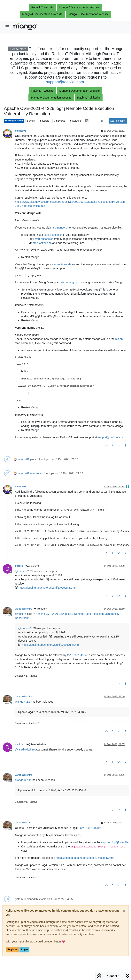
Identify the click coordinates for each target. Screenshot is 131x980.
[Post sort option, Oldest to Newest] (102, 121)
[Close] (124, 911)
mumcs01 (21, 131)
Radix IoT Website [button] (42, 7)
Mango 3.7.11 (23, 780)
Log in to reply (118, 121)
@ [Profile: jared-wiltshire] (25, 750)
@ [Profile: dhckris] (21, 614)
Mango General (14, 121)
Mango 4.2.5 (23, 702)
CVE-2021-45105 (91, 828)
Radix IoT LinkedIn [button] (89, 98)
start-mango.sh (59, 228)
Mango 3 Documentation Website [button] (80, 7)
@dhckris (40, 609)
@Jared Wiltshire (36, 744)
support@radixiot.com (65, 82)
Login (24, 950)
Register (12, 950)
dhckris (19, 566)
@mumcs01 (33, 566)
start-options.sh (53, 235)
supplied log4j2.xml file (115, 842)
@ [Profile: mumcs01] (22, 571)
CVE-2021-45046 (78, 655)
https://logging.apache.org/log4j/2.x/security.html (48, 588)
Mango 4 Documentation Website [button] (42, 14)
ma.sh (119, 339)
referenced (37, 473)
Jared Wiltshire (24, 609)
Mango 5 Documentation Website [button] (89, 14)
